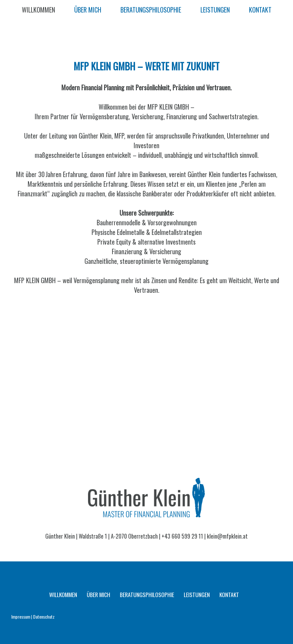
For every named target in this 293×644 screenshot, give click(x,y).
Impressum (21, 617)
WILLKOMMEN (38, 10)
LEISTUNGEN (215, 10)
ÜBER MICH (88, 10)
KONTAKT (260, 10)
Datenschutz (44, 617)
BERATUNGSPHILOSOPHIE (151, 10)
